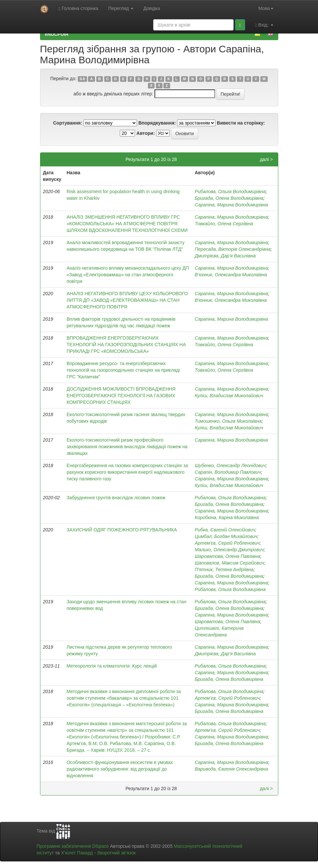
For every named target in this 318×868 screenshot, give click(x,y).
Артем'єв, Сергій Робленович (227, 543)
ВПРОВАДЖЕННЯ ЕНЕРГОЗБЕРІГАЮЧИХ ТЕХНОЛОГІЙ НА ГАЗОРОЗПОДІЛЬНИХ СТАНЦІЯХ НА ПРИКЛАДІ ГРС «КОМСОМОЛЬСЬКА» (126, 345)
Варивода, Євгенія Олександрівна (231, 769)
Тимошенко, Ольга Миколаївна (228, 421)
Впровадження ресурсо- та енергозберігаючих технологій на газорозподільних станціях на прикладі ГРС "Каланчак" (123, 370)
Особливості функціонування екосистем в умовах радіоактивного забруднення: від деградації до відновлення (120, 769)
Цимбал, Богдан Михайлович (226, 536)
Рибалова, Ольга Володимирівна (230, 191)
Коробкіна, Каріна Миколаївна (227, 517)
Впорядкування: (157, 123)
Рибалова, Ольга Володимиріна (229, 691)
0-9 (82, 79)
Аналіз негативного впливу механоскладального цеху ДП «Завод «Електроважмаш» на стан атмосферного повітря (128, 275)
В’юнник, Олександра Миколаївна (231, 275)
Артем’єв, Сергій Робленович (227, 698)
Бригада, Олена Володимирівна (229, 198)
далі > (266, 159)
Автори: (146, 133)
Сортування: (68, 123)
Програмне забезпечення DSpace (73, 846)
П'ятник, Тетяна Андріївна (224, 570)
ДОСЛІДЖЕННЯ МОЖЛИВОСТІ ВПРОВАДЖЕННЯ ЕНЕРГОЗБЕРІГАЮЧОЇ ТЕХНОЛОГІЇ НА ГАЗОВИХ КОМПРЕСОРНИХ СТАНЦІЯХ (121, 396)
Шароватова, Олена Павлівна (227, 556)
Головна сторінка (78, 8)
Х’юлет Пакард (77, 853)
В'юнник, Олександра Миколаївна (231, 300)
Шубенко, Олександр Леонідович (230, 465)
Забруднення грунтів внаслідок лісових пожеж (116, 498)
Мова (266, 8)
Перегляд (121, 8)
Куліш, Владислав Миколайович (229, 396)
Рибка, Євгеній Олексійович (225, 530)
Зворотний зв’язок (116, 853)
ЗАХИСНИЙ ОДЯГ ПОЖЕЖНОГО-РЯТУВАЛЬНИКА (122, 530)
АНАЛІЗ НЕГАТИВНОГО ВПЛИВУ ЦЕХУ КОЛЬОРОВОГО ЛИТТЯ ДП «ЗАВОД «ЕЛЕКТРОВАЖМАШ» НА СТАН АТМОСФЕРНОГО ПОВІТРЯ (127, 300)
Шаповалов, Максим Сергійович (229, 563)
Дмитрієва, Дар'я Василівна (225, 256)
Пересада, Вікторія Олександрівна (232, 249)
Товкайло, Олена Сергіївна (224, 224)
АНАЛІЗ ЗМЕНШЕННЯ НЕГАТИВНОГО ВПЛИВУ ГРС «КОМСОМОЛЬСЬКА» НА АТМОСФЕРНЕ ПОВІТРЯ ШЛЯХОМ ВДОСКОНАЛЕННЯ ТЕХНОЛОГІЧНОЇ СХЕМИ (127, 224)
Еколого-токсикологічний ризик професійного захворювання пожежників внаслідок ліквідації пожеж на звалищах (127, 447)
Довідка (152, 8)
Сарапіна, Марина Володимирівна (231, 205)
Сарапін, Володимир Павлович (228, 472)
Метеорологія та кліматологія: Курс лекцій (112, 666)
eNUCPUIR (57, 34)
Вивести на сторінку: (241, 123)
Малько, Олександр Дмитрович (229, 550)
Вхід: (264, 25)
